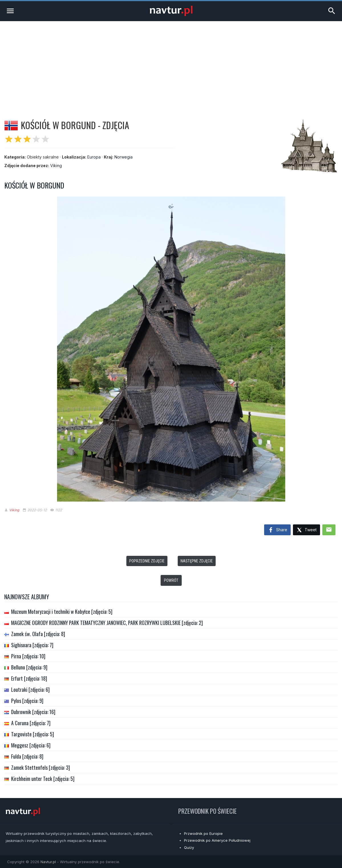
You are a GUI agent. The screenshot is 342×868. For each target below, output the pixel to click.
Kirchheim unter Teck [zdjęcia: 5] (43, 779)
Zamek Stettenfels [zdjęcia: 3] (41, 767)
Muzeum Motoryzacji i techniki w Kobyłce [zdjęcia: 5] (62, 612)
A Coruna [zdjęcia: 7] (31, 723)
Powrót (171, 580)
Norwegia (124, 157)
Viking (56, 166)
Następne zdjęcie (197, 561)
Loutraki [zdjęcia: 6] (30, 689)
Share (277, 530)
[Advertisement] (171, 64)
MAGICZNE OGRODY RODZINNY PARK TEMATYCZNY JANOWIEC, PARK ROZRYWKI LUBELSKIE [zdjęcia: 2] (107, 623)
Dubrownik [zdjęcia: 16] (33, 712)
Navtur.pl (48, 862)
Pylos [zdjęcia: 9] (27, 701)
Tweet (306, 530)
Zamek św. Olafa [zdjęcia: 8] (38, 634)
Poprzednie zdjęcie (147, 561)
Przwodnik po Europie (203, 833)
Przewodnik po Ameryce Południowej (217, 840)
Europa (94, 157)
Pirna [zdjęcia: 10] (28, 656)
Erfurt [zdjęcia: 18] (29, 678)
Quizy (189, 847)
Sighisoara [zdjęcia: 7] (32, 645)
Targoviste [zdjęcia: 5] (33, 734)
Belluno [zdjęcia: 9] (29, 667)
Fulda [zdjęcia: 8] (27, 756)
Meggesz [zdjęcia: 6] (31, 745)
